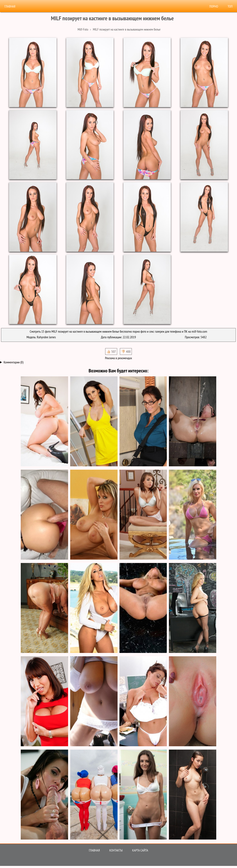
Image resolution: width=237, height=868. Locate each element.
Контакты (116, 850)
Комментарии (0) (14, 362)
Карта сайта (140, 850)
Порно (214, 6)
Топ (230, 6)
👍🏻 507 (111, 351)
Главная (10, 6)
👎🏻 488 (126, 351)
